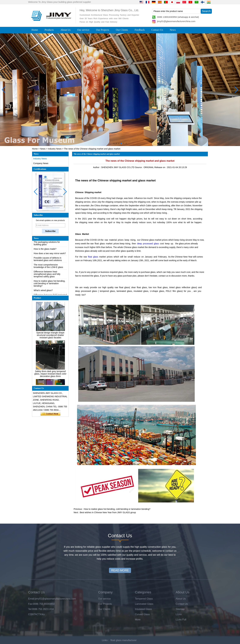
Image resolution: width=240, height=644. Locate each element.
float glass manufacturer (124, 640)
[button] (114, 143)
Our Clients (122, 30)
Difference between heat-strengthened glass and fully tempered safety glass (47, 277)
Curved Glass (142, 614)
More (138, 620)
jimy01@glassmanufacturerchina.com (176, 21)
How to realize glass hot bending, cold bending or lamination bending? (49, 286)
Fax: (31, 604)
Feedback (140, 30)
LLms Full (181, 620)
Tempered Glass (144, 599)
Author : (97, 167)
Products (49, 30)
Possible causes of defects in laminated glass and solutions (48, 261)
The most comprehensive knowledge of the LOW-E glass (48, 268)
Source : (139, 167)
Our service (83, 30)
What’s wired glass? (43, 293)
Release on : (161, 167)
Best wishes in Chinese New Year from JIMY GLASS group (108, 512)
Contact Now (50, 414)
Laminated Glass (144, 604)
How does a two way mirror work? (50, 256)
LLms (179, 614)
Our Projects (103, 30)
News (173, 30)
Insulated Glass (143, 609)
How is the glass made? (45, 251)
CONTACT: (34, 614)
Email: (32, 599)
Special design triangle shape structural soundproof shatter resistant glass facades (50, 338)
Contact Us (157, 30)
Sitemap (180, 609)
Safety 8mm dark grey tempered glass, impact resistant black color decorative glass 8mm (50, 376)
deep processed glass (148, 244)
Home (35, 30)
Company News (41, 163)
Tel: (30, 609)
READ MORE (120, 570)
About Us (66, 30)
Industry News (55, 149)
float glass (93, 257)
